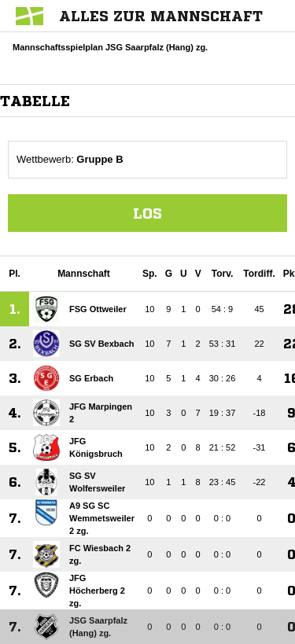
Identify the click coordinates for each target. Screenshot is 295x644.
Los (147, 213)
